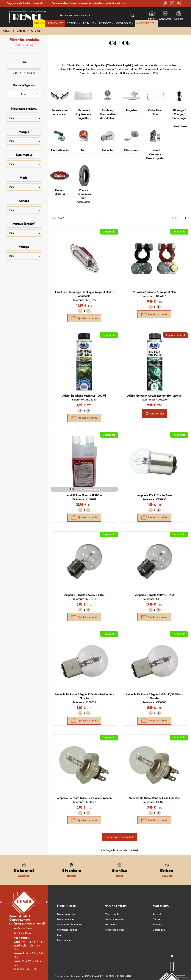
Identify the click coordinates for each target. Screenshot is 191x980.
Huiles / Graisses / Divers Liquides (155, 154)
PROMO (39, 23)
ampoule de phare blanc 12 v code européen (84, 798)
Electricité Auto (60, 150)
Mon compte (112, 914)
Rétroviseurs (131, 150)
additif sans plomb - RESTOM (84, 495)
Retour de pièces (115, 930)
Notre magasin (66, 914)
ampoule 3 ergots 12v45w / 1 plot (84, 595)
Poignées (131, 110)
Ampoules (108, 150)
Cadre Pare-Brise (155, 112)
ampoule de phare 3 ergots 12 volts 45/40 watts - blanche (84, 696)
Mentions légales (67, 930)
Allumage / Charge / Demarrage (179, 114)
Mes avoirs (111, 925)
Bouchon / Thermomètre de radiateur (108, 114)
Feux (84, 150)
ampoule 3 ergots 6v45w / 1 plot (154, 595)
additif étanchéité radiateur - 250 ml (84, 396)
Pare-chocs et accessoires (60, 112)
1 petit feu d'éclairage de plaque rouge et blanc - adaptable (84, 294)
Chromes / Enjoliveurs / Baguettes (84, 114)
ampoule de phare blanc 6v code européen (154, 798)
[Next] (184, 218)
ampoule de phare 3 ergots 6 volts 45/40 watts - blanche (155, 696)
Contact (179, 19)
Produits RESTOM (60, 192)
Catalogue (123, 23)
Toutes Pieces (179, 126)
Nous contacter (66, 919)
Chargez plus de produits (119, 837)
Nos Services (145, 23)
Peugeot (105, 23)
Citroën (72, 23)
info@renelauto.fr (24, 928)
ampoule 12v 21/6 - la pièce (154, 495)
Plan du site (64, 940)
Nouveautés (55, 23)
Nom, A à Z (59, 218)
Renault (88, 23)
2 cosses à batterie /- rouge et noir (155, 292)
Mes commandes (115, 919)
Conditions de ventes (69, 925)
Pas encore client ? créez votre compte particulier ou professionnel (86, 3)
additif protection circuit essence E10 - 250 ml (154, 396)
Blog (60, 935)
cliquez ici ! (37, 3)
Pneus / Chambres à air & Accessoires (84, 196)
